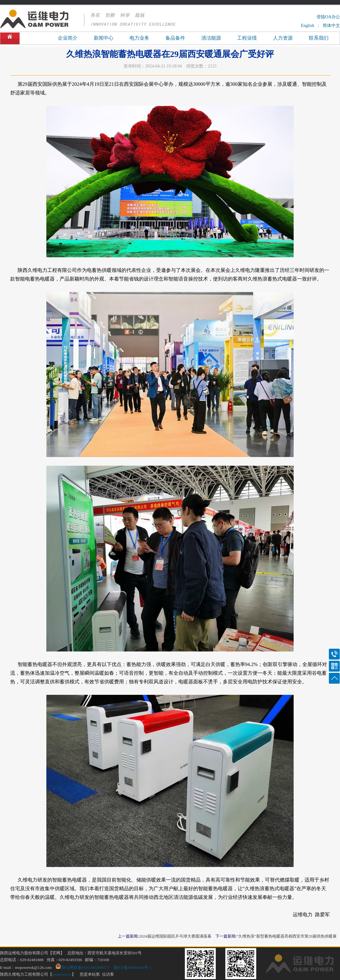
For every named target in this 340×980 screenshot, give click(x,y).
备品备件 (175, 38)
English (308, 26)
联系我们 (319, 38)
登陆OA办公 (328, 17)
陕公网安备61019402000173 (83, 967)
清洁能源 (211, 38)
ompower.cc (62, 974)
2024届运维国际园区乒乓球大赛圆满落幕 (175, 936)
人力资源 (283, 38)
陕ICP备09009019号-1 (133, 967)
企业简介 (68, 38)
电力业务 (139, 38)
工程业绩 (247, 38)
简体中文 (331, 26)
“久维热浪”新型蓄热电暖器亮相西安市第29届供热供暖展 (287, 936)
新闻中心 (104, 38)
